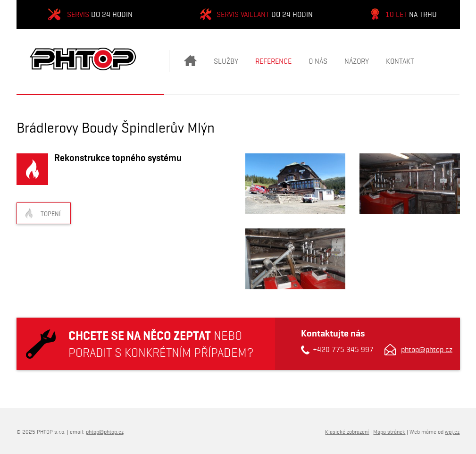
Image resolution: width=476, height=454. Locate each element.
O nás (318, 61)
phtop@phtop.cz (427, 349)
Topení (51, 214)
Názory (357, 61)
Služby (226, 61)
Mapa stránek (389, 432)
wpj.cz (452, 432)
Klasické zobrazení (347, 432)
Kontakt (400, 61)
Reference (273, 61)
